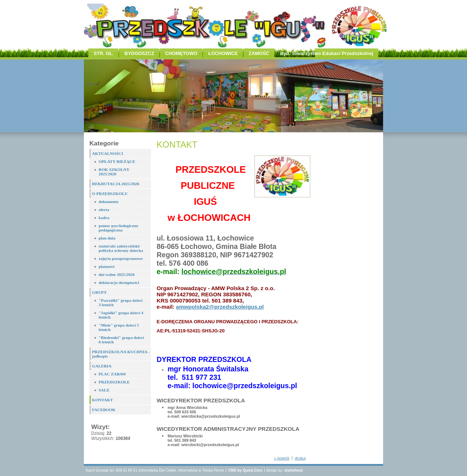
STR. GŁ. (104, 53)
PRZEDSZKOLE (114, 382)
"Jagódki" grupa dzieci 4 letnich (121, 315)
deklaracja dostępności (119, 282)
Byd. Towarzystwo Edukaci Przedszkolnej (327, 53)
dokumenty (109, 202)
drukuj (300, 458)
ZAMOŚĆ (259, 53)
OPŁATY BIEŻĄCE (117, 161)
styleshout (294, 470)
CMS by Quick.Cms (245, 470)
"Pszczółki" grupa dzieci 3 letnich (120, 303)
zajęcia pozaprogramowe (121, 258)
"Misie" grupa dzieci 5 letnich (119, 327)
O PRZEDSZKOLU (110, 194)
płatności (107, 266)
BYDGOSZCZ (139, 53)
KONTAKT (102, 400)
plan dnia (107, 238)
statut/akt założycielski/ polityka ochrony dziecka (121, 248)
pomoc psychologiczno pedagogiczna (118, 228)
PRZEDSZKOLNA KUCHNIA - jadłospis (121, 354)
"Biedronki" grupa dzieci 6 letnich (121, 340)
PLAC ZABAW (112, 374)
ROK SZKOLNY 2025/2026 (114, 172)
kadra (104, 218)
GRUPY (99, 292)
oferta (104, 210)
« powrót (282, 458)
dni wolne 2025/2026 (117, 274)
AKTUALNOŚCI (107, 153)
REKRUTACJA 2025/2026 (115, 184)
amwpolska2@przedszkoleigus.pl (220, 307)
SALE (104, 390)
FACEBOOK (104, 410)
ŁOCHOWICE (223, 53)
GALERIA (102, 366)
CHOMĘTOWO (181, 53)
